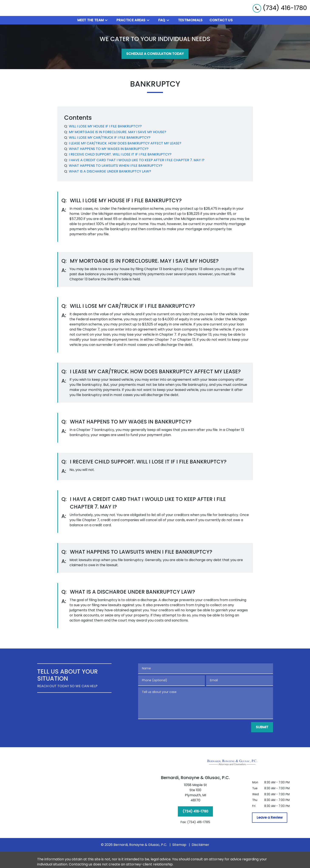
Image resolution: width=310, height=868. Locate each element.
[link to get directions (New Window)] (196, 795)
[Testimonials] (190, 21)
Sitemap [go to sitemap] (179, 846)
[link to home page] (30, 9)
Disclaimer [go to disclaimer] (200, 846)
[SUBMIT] (262, 728)
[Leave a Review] (270, 819)
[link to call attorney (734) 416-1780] (280, 8)
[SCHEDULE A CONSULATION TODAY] (155, 55)
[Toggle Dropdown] (108, 21)
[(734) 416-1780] (195, 812)
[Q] (105, 127)
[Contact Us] (221, 21)
